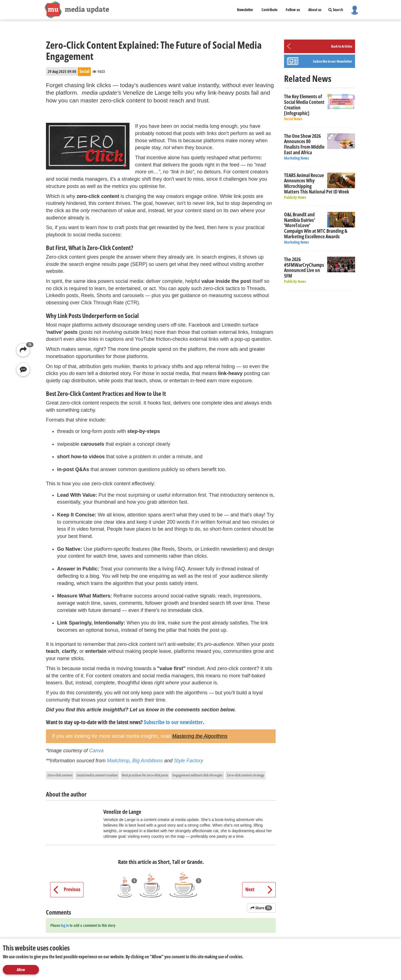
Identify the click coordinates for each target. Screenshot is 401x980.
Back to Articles (342, 46)
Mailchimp (118, 761)
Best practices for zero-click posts (145, 775)
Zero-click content (60, 775)
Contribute (269, 10)
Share (261, 908)
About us (315, 10)
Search (336, 10)
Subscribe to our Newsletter (333, 61)
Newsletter (245, 10)
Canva (96, 751)
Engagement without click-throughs (198, 775)
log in (65, 925)
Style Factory (188, 761)
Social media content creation (97, 775)
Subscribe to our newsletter (173, 722)
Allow (21, 970)
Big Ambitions (147, 761)
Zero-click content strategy (246, 775)
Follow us (293, 10)
